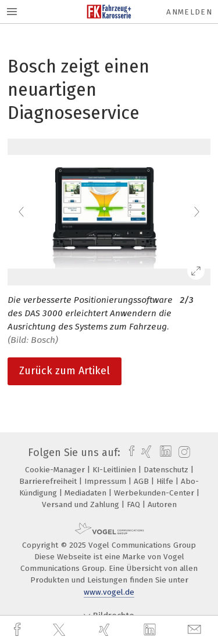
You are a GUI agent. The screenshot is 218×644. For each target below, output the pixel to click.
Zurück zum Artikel (65, 371)
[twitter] (60, 630)
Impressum (106, 481)
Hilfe (166, 481)
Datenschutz (167, 470)
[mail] (196, 630)
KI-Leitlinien (115, 470)
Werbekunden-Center (155, 493)
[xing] (106, 630)
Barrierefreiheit (49, 481)
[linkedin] (151, 630)
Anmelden (189, 12)
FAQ (135, 504)
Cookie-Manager (56, 470)
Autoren (162, 504)
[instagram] (183, 453)
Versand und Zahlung (82, 504)
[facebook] (19, 630)
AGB (142, 481)
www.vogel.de (109, 592)
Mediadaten (87, 493)
